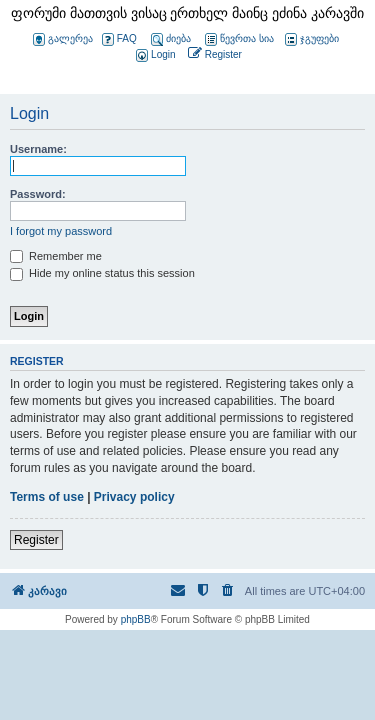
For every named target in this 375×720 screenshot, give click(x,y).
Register (36, 540)
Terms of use (47, 497)
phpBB (136, 619)
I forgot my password (61, 231)
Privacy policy (134, 497)
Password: (38, 194)
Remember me (56, 256)
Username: (38, 149)
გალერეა (63, 39)
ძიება (171, 39)
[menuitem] (154, 55)
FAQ (119, 39)
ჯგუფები (312, 39)
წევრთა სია (239, 39)
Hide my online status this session (102, 273)
